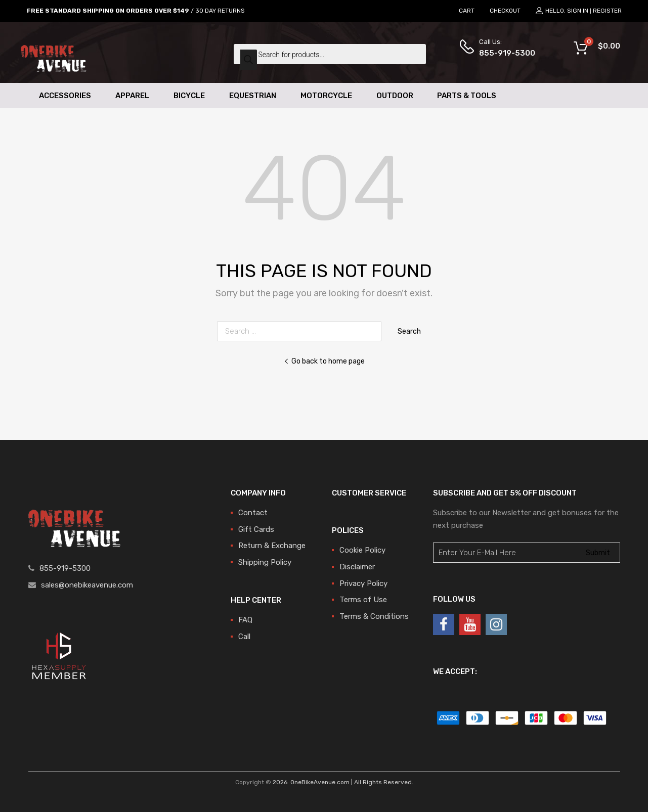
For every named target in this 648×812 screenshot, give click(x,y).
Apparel (132, 96)
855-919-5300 (504, 53)
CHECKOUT (505, 11)
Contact (253, 513)
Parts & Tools (467, 96)
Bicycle (189, 96)
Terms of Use (363, 600)
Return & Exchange (272, 546)
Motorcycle (326, 96)
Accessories (65, 96)
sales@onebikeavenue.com (87, 585)
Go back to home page (324, 361)
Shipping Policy (265, 562)
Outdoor (395, 96)
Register (607, 11)
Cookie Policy (362, 550)
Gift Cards (256, 529)
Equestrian (253, 96)
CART (467, 11)
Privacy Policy (363, 583)
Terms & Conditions (374, 616)
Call (244, 637)
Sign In (578, 11)
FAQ (245, 620)
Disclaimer (357, 567)
